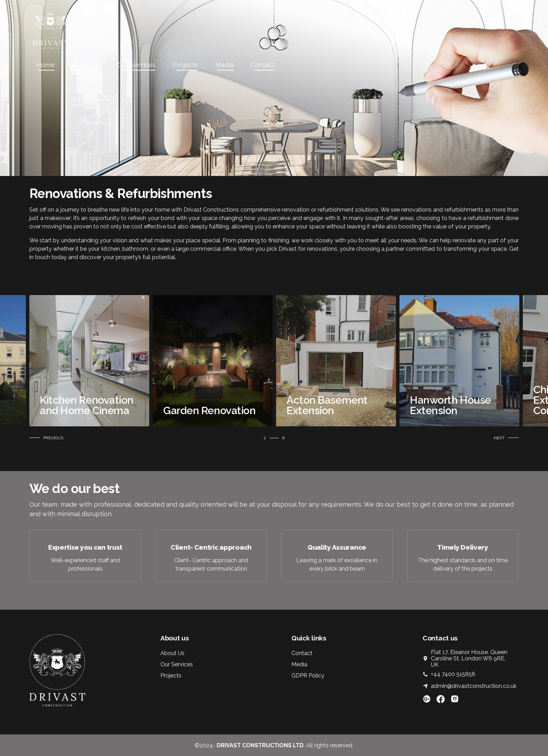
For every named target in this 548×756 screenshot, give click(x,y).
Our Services (136, 65)
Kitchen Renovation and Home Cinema (204, 405)
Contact (263, 65)
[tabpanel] (84, 361)
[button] (48, 438)
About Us (86, 65)
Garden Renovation (327, 410)
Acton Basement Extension (445, 405)
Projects (185, 65)
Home (45, 65)
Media (224, 65)
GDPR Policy (308, 676)
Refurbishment (70, 410)
